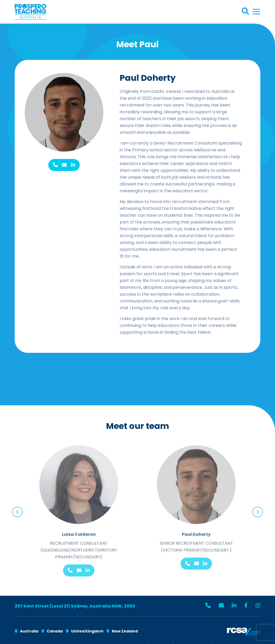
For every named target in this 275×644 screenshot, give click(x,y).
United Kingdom (85, 631)
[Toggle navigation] (256, 12)
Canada (52, 631)
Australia (27, 631)
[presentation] (17, 509)
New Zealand (122, 631)
